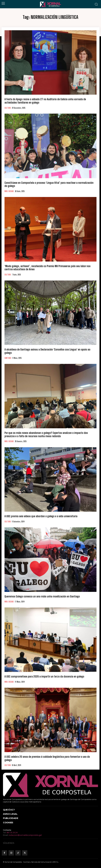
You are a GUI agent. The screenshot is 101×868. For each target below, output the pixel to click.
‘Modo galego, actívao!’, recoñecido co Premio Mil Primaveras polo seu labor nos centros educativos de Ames (47, 268)
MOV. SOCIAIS (9, 191)
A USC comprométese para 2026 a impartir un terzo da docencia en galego (44, 676)
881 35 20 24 (12, 832)
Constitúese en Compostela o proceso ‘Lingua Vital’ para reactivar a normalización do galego (49, 184)
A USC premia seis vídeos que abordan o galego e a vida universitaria (41, 516)
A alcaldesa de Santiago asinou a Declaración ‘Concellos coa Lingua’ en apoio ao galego (47, 351)
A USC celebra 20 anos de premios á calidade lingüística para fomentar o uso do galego (47, 758)
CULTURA (8, 108)
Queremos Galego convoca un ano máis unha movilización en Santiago (42, 596)
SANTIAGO (8, 358)
